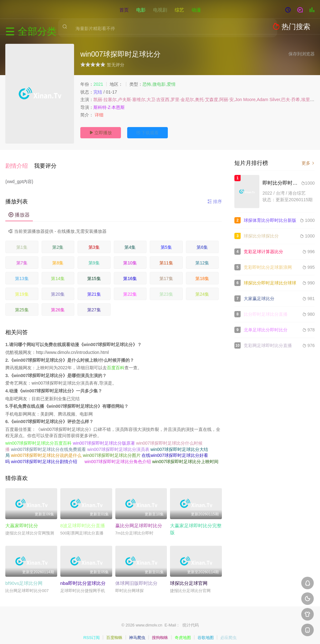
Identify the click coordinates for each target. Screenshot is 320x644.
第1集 (22, 241)
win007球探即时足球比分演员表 (118, 443)
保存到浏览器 (302, 54)
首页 (124, 9)
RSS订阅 (92, 631)
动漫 (196, 9)
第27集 (94, 304)
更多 (308, 163)
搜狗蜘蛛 (160, 631)
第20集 (58, 288)
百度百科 (116, 362)
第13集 (22, 273)
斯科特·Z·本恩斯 (109, 107)
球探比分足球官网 (189, 577)
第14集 (58, 273)
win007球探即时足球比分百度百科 (38, 437)
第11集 (166, 257)
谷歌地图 (206, 631)
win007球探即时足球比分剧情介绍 (44, 455)
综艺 (179, 9)
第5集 (166, 241)
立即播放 (101, 133)
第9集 (94, 257)
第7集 (22, 257)
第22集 (130, 288)
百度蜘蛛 (114, 631)
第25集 (22, 304)
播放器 (19, 209)
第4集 (130, 241)
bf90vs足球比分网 (24, 577)
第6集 (202, 241)
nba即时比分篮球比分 (83, 577)
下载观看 (147, 133)
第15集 (94, 273)
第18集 (202, 273)
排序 (215, 196)
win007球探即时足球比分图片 (112, 449)
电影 (141, 9)
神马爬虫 (137, 631)
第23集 (166, 288)
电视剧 (160, 9)
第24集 (202, 288)
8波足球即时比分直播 (83, 519)
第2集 (58, 241)
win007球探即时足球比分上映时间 (185, 455)
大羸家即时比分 (22, 519)
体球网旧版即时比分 (136, 577)
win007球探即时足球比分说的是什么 (46, 449)
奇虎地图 (183, 631)
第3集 (94, 241)
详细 (100, 115)
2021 (98, 84)
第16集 (130, 273)
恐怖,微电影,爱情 (159, 84)
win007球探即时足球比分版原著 (104, 437)
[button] (20, 162)
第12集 (202, 257)
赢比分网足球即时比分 (139, 519)
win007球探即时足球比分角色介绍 (118, 455)
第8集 (58, 257)
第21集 (94, 288)
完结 (98, 92)
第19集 (22, 288)
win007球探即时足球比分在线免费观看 (48, 443)
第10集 (130, 257)
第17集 (166, 273)
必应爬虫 (228, 631)
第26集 (58, 304)
